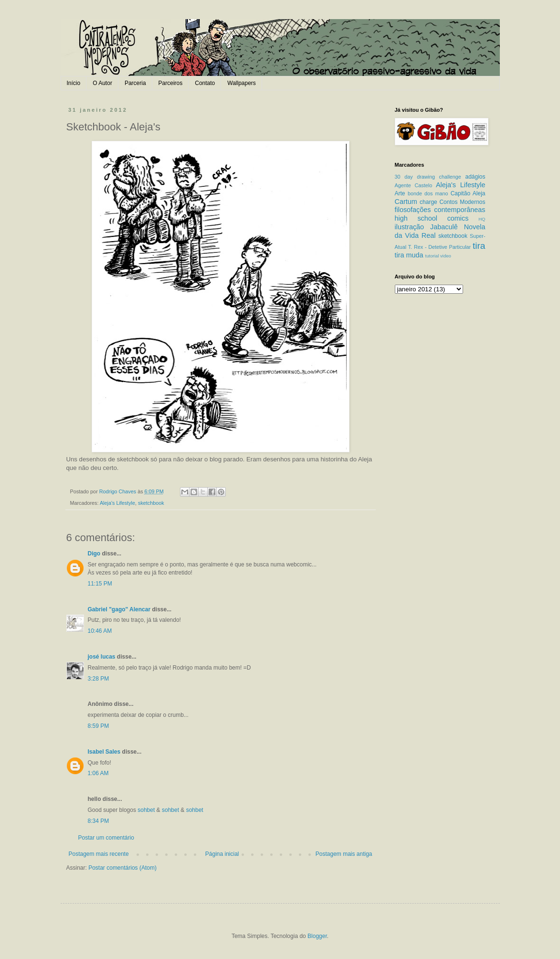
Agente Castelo (414, 185)
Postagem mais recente (99, 854)
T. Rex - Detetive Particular (439, 247)
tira (479, 246)
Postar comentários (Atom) (122, 868)
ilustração (410, 227)
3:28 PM (99, 679)
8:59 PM (99, 726)
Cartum (406, 202)
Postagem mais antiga (344, 854)
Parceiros (171, 83)
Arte (400, 193)
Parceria (135, 83)
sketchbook (151, 503)
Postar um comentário (106, 838)
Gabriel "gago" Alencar (119, 609)
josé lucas (102, 657)
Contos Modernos (462, 202)
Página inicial (222, 854)
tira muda (409, 255)
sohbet (146, 810)
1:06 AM (98, 773)
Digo (94, 554)
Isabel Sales (104, 752)
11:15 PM (100, 584)
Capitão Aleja (468, 193)
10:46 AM (100, 631)
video (446, 256)
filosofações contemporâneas (440, 210)
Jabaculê (444, 227)
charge (428, 202)
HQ (482, 219)
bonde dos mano (428, 193)
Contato (205, 83)
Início (74, 83)
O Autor (102, 83)
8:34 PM (99, 821)
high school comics (432, 218)
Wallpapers (242, 83)
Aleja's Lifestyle (117, 503)
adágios (475, 177)
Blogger (317, 936)
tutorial (432, 256)
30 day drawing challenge (428, 177)
